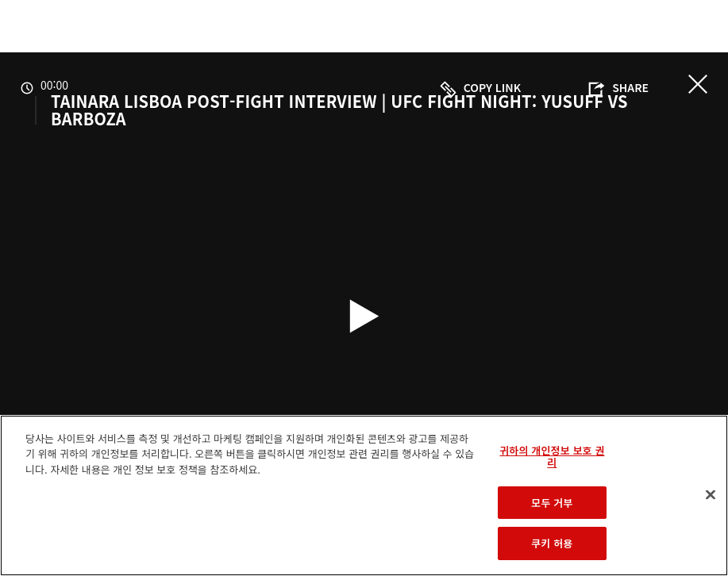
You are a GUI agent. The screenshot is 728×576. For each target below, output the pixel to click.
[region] (364, 495)
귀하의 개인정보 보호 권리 (552, 457)
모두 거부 (552, 503)
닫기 (698, 84)
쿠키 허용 (552, 543)
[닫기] (711, 495)
